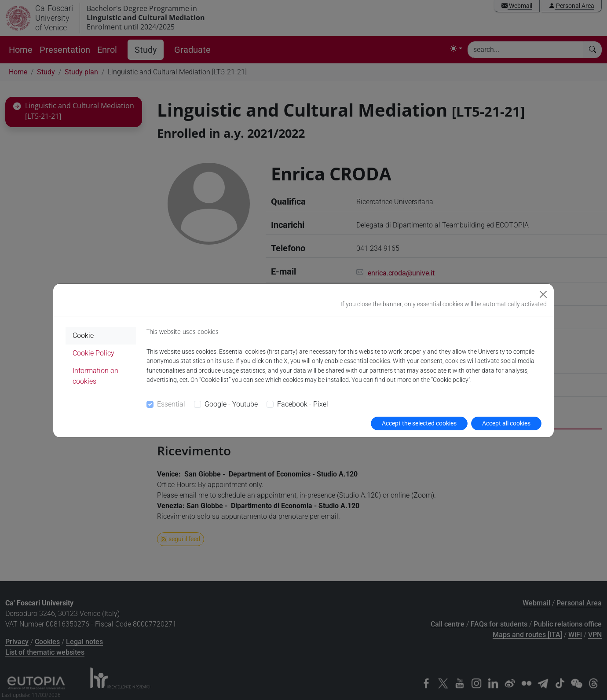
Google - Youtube (231, 404)
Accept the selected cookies (419, 423)
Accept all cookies (506, 423)
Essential (171, 404)
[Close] (543, 294)
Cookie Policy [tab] (93, 353)
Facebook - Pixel (303, 404)
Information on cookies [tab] (95, 376)
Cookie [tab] (83, 335)
